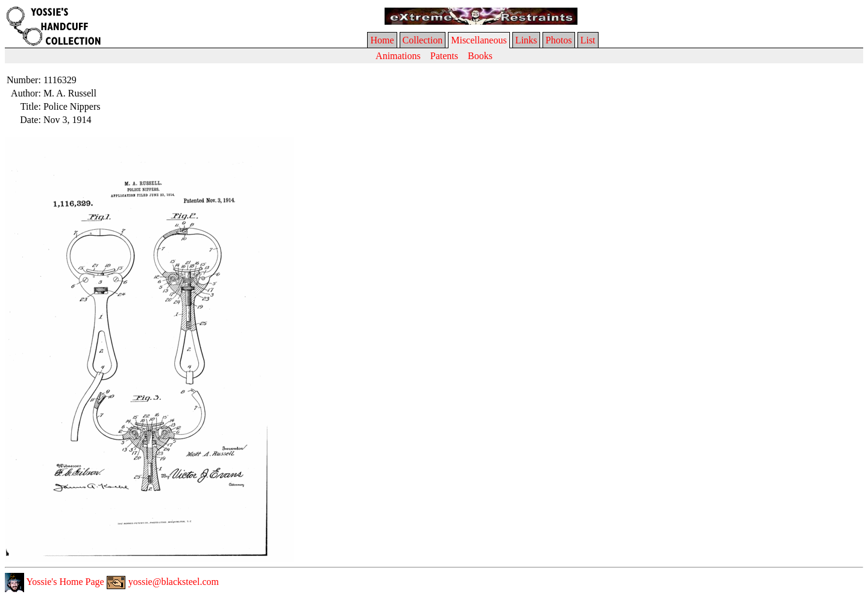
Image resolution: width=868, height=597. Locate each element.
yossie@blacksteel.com (163, 582)
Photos (559, 40)
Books (480, 56)
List (588, 40)
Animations (398, 56)
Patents (444, 56)
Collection (423, 40)
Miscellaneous (479, 40)
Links (526, 40)
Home (382, 40)
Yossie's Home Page (55, 582)
